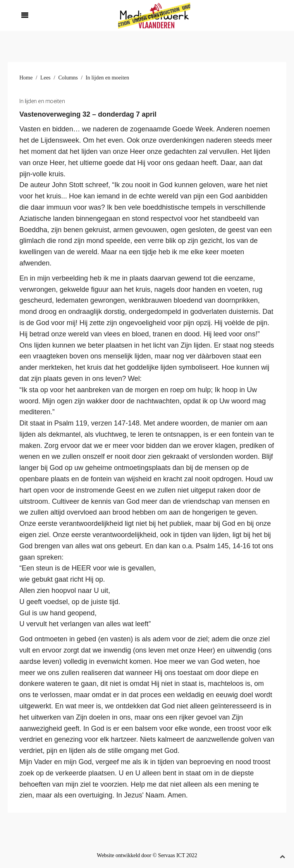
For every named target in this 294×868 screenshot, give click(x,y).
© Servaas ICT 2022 (175, 855)
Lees (45, 78)
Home (26, 78)
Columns (68, 78)
